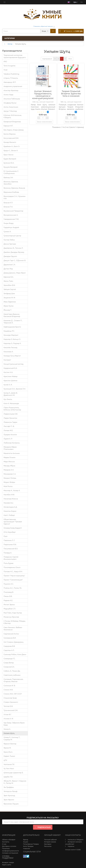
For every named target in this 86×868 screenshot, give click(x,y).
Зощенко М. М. (10, 298)
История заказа (50, 842)
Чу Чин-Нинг (9, 769)
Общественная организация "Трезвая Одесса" (13, 522)
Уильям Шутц (9, 733)
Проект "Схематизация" (13, 580)
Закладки (48, 844)
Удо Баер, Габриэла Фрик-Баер (14, 724)
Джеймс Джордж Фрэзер (14, 252)
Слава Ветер (9, 663)
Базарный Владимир (12, 122)
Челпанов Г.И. (9, 764)
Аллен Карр (8, 95)
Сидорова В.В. (9, 646)
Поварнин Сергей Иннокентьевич (11, 558)
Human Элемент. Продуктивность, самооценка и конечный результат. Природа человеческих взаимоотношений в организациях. (43, 100)
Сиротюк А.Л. (9, 650)
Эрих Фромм (9, 800)
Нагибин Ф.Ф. (9, 495)
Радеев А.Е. (8, 600)
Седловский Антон (11, 634)
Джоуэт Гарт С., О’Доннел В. (15, 261)
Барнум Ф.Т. (8, 126)
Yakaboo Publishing (11, 74)
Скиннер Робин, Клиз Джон (15, 654)
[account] (82, 2)
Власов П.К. (8, 207)
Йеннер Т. (8, 310)
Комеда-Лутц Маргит (12, 356)
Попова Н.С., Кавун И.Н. (13, 572)
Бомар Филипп (10, 142)
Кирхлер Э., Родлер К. (12, 343)
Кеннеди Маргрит (11, 335)
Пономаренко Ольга (12, 567)
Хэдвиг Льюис (9, 756)
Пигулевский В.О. (11, 549)
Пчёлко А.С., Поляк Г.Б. (13, 588)
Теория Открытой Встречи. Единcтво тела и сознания (71, 94)
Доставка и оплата (9, 846)
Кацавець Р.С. (9, 331)
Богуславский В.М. (11, 138)
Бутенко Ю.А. (9, 163)
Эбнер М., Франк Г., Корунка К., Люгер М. (15, 782)
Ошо (5, 536)
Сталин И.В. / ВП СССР (13, 694)
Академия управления (13, 86)
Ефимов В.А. (9, 277)
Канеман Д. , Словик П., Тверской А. (13, 322)
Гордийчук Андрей (11, 227)
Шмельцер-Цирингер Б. (13, 773)
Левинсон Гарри (10, 422)
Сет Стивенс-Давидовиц (13, 642)
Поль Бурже (9, 563)
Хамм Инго (8, 752)
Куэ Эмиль (8, 399)
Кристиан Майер (11, 376)
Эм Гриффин (9, 787)
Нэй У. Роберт (9, 515)
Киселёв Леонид (10, 348)
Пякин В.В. (8, 596)
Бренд (26, 840)
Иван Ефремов (10, 302)
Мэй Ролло (8, 486)
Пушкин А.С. (9, 584)
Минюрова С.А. (10, 474)
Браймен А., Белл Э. (12, 146)
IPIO (5, 62)
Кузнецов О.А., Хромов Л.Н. (15, 389)
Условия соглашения (10, 853)
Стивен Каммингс (11, 702)
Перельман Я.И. (10, 545)
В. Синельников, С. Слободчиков (11, 172)
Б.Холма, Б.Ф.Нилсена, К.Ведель (13, 116)
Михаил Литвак (10, 478)
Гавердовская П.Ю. (11, 219)
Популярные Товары (31, 844)
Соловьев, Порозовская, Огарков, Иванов (13, 680)
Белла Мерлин (10, 134)
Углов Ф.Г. (7, 715)
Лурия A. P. (8, 439)
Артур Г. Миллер (10, 111)
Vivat (6, 70)
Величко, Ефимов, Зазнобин (11, 183)
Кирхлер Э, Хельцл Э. (12, 339)
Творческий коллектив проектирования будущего (15, 56)
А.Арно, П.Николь (11, 78)
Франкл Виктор (10, 744)
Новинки (27, 848)
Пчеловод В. (9, 592)
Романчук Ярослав (11, 617)
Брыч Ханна (8, 155)
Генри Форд (9, 223)
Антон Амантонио (11, 107)
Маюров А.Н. (9, 470)
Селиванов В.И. (10, 638)
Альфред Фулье (10, 103)
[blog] (5, 2)
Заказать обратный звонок (43, 26)
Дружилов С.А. (10, 265)
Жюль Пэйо (8, 281)
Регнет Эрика (9, 605)
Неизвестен (8, 503)
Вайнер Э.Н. (8, 178)
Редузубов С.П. (10, 609)
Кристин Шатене (10, 381)
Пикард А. (8, 553)
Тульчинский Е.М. (11, 710)
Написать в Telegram (76, 840)
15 (70, 59)
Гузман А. (7, 232)
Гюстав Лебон (9, 240)
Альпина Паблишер (12, 99)
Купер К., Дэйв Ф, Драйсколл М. (11, 394)
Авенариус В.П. (10, 82)
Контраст (7, 360)
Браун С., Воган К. (11, 151)
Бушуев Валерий (11, 167)
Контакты (6, 842)
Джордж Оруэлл (10, 256)
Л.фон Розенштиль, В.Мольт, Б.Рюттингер (12, 409)
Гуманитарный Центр (12, 236)
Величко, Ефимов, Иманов (14, 188)
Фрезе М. (7, 748)
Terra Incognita (9, 66)
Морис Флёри (9, 482)
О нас (4, 844)
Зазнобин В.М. (9, 285)
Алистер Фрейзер (11, 91)
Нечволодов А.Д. (10, 507)
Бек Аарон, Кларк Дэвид (14, 130)
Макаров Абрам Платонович (10, 448)
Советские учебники (12, 675)
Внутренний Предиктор (13, 211)
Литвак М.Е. (8, 430)
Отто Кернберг (10, 532)
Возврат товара (8, 862)
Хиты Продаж (28, 846)
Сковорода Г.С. (9, 659)
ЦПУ (5, 760)
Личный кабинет (50, 840)
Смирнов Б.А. (9, 667)
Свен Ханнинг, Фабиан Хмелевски (13, 629)
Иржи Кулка (9, 306)
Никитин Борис (10, 511)
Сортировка (47, 59)
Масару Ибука (9, 466)
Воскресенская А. (11, 215)
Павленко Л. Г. (9, 540)
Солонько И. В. (10, 686)
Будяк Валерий (10, 159)
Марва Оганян (10, 457)
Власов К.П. (8, 203)
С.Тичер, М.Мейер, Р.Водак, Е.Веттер (15, 622)
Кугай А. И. (8, 385)
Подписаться (43, 827)
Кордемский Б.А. (10, 368)
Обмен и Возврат (9, 840)
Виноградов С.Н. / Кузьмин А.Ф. (15, 197)
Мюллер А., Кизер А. (12, 491)
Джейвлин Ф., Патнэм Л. (13, 248)
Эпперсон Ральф (10, 791)
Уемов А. (7, 729)
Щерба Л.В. (8, 777)
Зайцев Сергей (10, 289)
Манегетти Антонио (12, 453)
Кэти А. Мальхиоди (11, 403)
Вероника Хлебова (11, 192)
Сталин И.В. (8, 690)
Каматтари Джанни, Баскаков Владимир (12, 315)
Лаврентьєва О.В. (11, 414)
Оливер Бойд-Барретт (13, 528)
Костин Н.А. (8, 372)
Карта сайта (7, 865)
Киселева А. (8, 352)
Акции (26, 842)
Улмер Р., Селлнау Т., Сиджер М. (12, 739)
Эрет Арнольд (9, 796)
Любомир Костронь (12, 443)
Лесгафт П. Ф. (9, 426)
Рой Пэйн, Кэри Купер (13, 613)
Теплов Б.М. (8, 706)
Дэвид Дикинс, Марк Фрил (15, 273)
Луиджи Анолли (10, 435)
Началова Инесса (11, 499)
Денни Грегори (10, 244)
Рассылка (48, 846)
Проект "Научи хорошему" (14, 576)
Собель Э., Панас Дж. (12, 671)
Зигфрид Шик (9, 294)
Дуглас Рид (8, 269)
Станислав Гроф (10, 698)
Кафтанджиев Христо (12, 327)
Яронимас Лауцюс (11, 804)
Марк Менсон (9, 462)
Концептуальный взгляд (13, 364)
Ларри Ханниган (10, 418)
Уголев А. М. (9, 719)
